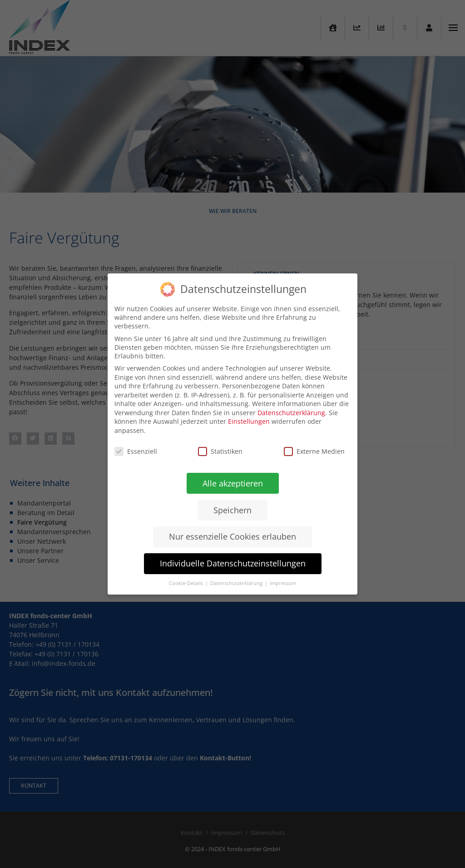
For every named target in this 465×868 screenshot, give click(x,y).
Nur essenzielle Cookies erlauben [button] (232, 536)
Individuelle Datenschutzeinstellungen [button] (233, 563)
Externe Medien (314, 451)
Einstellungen (249, 421)
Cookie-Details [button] (187, 583)
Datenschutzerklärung (291, 413)
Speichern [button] (232, 510)
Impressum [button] (283, 583)
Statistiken (220, 451)
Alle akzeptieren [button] (233, 483)
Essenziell (136, 451)
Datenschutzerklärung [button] (237, 583)
